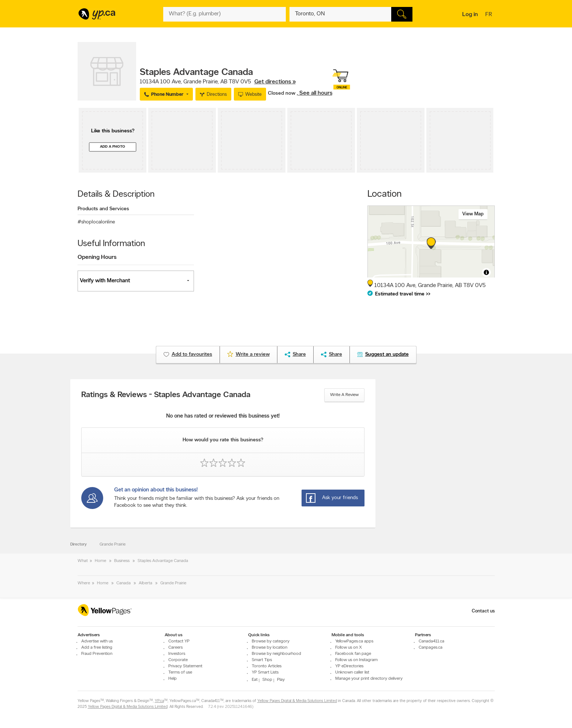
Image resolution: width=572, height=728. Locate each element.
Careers (175, 648)
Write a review (344, 395)
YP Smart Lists (265, 672)
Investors (177, 654)
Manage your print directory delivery (369, 679)
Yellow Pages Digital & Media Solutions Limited (297, 701)
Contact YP (179, 641)
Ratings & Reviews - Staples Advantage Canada (166, 395)
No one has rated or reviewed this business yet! (223, 416)
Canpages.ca (431, 648)
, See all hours (315, 93)
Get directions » (275, 82)
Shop (267, 680)
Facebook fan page (353, 654)
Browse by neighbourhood (276, 654)
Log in (470, 15)
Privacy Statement (185, 666)
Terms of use (180, 672)
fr (489, 15)
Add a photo (113, 147)
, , (218, 82)
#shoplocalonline (96, 222)
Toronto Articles (267, 666)
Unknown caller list (352, 672)
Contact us (483, 611)
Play (281, 680)
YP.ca (159, 701)
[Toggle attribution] (486, 272)
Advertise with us (97, 641)
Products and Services (103, 209)
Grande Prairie (113, 544)
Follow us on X (349, 648)
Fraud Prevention (97, 654)
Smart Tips (262, 660)
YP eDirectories (349, 666)
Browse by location (270, 648)
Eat (255, 680)
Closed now (282, 93)
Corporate (178, 660)
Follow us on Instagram (356, 660)
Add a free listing (97, 648)
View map (473, 214)
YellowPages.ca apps (354, 641)
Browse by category (271, 641)
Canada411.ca (431, 641)
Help (173, 679)
